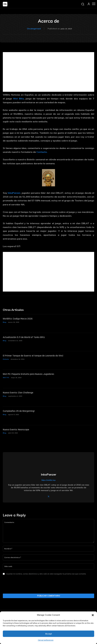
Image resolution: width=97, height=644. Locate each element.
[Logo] (5, 4)
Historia (6, 359)
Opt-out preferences (46, 640)
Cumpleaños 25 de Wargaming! (19, 411)
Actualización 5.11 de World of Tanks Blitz (24, 337)
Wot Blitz (18, 99)
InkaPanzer (14, 193)
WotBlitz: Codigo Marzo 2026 (18, 319)
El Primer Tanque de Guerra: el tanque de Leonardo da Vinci (33, 356)
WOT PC (6, 378)
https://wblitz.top (48, 480)
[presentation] (24, 585)
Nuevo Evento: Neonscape (16, 430)
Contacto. (42, 152)
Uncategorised (34, 29)
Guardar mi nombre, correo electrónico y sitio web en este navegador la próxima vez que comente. (46, 574)
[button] (93, 615)
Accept (49, 634)
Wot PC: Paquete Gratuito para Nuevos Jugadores (28, 374)
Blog (5, 322)
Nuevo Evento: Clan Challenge (18, 393)
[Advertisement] (48, 72)
